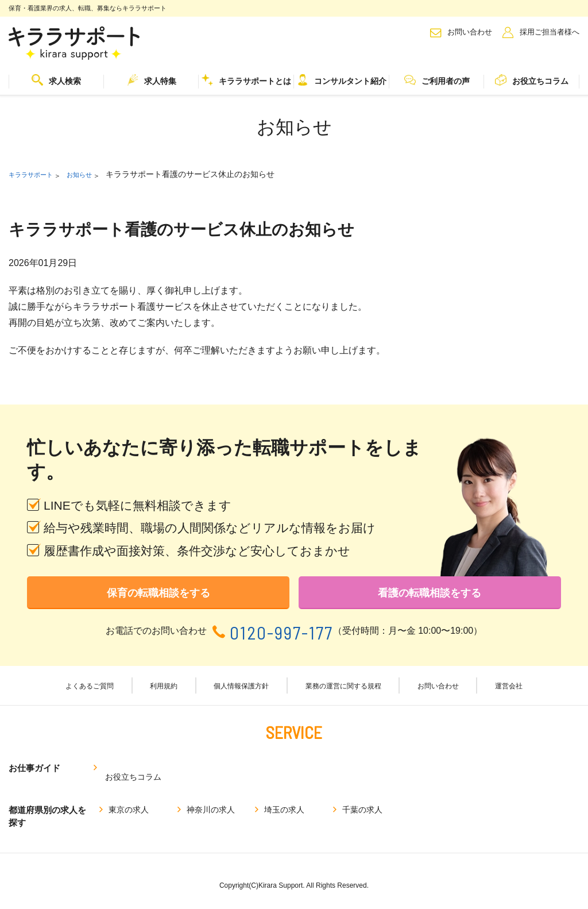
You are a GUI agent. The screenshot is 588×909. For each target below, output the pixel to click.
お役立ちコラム (532, 80)
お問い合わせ (470, 32)
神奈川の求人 (211, 800)
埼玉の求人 (284, 800)
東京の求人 (129, 800)
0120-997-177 (281, 639)
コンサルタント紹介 (342, 80)
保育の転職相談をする (158, 597)
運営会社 (499, 694)
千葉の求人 (362, 800)
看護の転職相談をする (430, 597)
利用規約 (169, 694)
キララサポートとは (246, 80)
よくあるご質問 (101, 694)
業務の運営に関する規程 (342, 694)
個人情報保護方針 (242, 694)
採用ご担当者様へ (550, 32)
